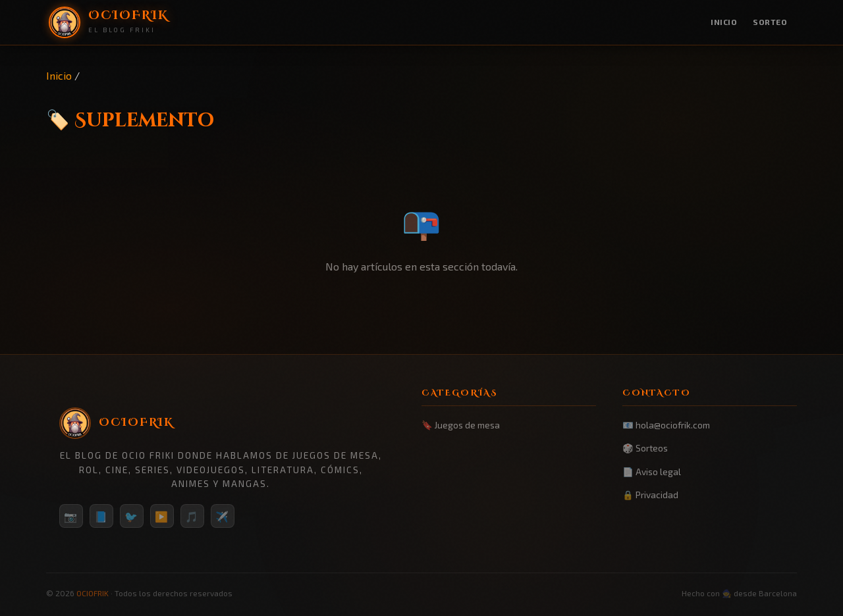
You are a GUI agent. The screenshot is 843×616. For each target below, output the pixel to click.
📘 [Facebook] (101, 516)
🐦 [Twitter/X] (132, 516)
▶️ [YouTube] (162, 516)
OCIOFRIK (93, 593)
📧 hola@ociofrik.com (666, 425)
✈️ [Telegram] (223, 516)
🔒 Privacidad (650, 495)
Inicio (724, 22)
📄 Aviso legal (652, 472)
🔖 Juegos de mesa (461, 425)
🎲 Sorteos (645, 448)
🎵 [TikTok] (192, 516)
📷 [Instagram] (71, 516)
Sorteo (770, 22)
